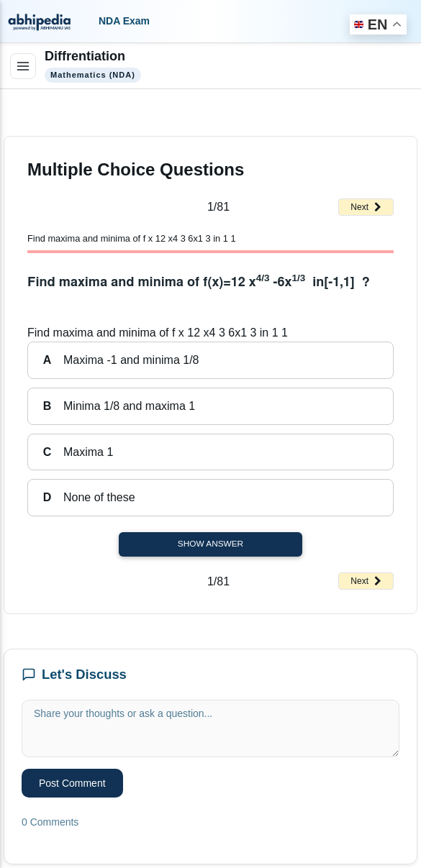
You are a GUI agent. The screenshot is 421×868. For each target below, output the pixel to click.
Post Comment (72, 783)
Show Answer (210, 544)
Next (366, 207)
